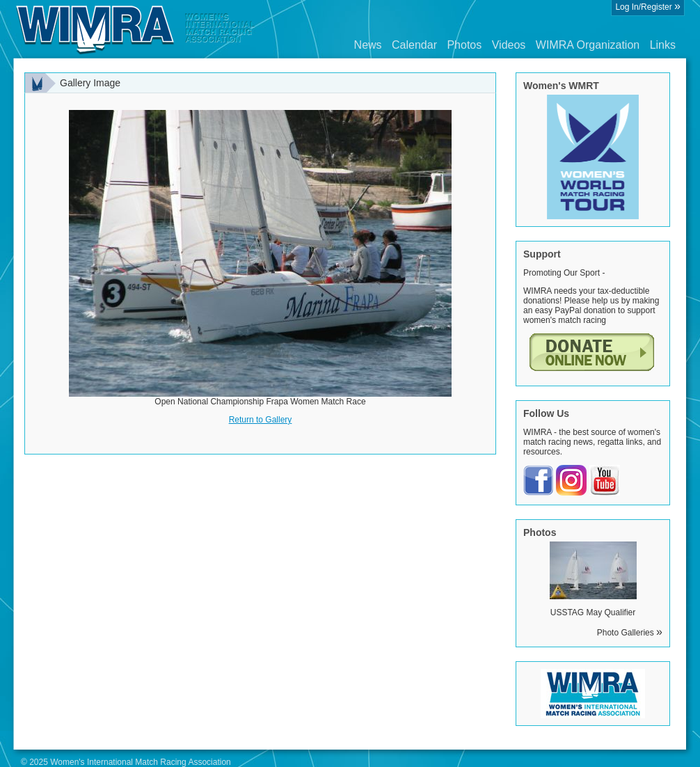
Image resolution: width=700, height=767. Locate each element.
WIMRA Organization (588, 45)
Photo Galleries (630, 633)
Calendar (414, 45)
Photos (464, 45)
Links (663, 45)
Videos (509, 45)
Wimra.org (136, 29)
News (368, 45)
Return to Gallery (261, 420)
